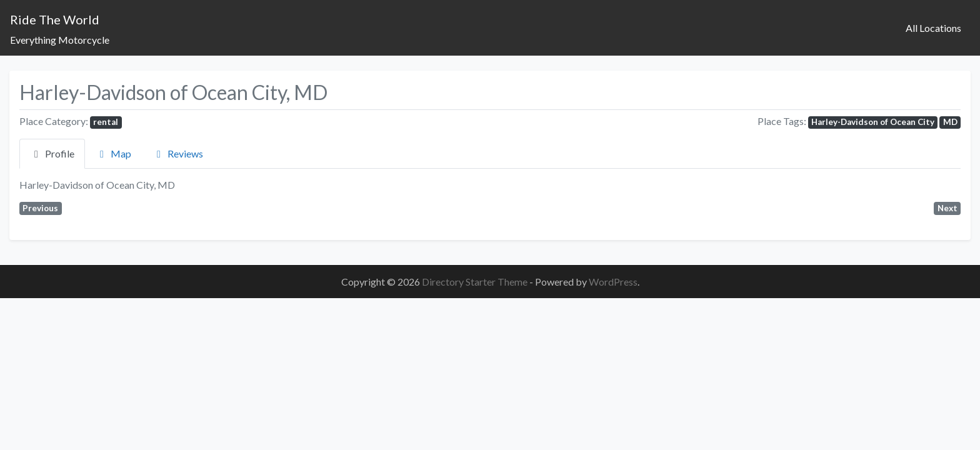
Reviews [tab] (178, 153)
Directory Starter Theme (476, 282)
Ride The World (55, 19)
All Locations (933, 28)
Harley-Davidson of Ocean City (873, 122)
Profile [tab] (52, 153)
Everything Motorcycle (60, 40)
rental (106, 122)
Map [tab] (113, 153)
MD (950, 122)
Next (947, 208)
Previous (40, 208)
